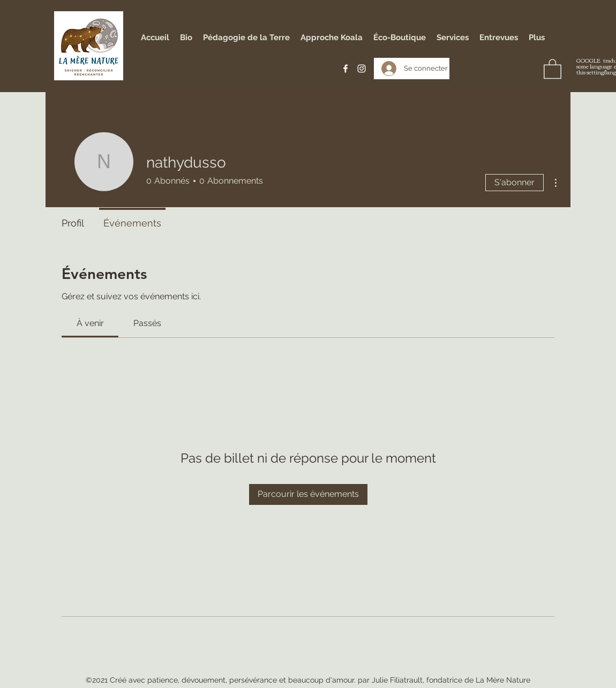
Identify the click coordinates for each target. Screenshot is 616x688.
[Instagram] (362, 69)
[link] (90, 323)
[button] (553, 68)
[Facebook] (345, 69)
